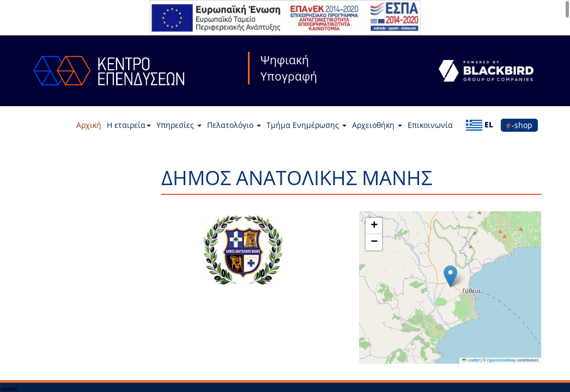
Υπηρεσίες (179, 125)
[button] (450, 276)
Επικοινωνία (430, 125)
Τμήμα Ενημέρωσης (307, 125)
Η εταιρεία (129, 125)
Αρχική (89, 125)
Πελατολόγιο (234, 125)
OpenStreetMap (502, 360)
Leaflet (471, 360)
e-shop (519, 125)
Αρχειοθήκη (377, 125)
